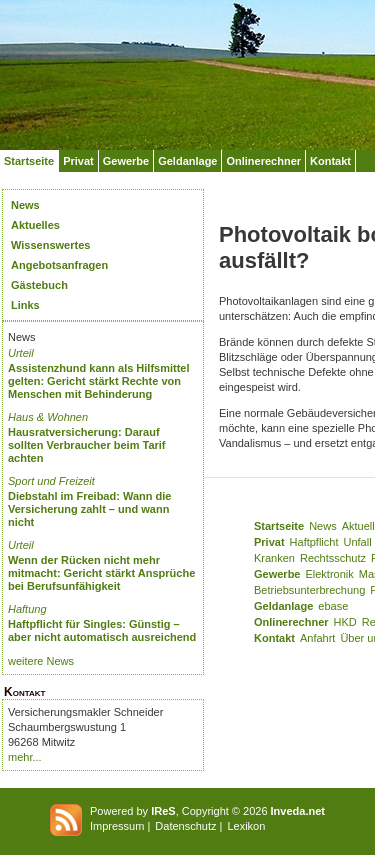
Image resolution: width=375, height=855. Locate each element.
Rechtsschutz (333, 558)
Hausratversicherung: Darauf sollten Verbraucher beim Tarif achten (87, 445)
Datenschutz (185, 826)
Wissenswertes (50, 245)
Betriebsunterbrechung (309, 590)
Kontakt (330, 161)
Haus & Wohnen (48, 417)
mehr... (25, 757)
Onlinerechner (263, 161)
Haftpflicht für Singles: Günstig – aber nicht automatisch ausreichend (102, 630)
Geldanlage (187, 161)
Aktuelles (35, 225)
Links (25, 305)
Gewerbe (126, 161)
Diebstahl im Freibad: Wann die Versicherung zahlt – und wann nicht (89, 509)
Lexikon (246, 826)
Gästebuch (39, 285)
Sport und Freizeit (51, 481)
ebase (333, 606)
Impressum (117, 826)
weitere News (41, 661)
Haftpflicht (314, 542)
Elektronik (329, 574)
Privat (78, 161)
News (25, 205)
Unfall (358, 542)
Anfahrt (317, 638)
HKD (345, 622)
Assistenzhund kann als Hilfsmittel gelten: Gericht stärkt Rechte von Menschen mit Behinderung (99, 381)
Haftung (27, 609)
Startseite (29, 161)
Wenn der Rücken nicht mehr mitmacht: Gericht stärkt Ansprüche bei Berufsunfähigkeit (101, 573)
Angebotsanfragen (59, 265)
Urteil (21, 353)
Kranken (274, 558)
